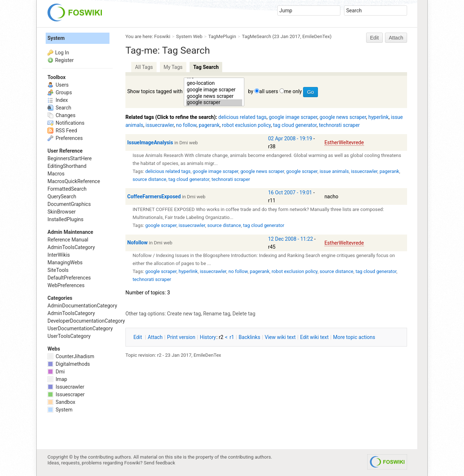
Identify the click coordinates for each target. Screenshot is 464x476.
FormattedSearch (67, 189)
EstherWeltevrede (344, 142)
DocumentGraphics (69, 204)
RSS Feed (62, 131)
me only (293, 91)
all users (269, 91)
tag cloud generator (295, 125)
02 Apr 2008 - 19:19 (290, 138)
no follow (186, 125)
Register (64, 60)
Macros (56, 174)
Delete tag (244, 314)
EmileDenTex (316, 36)
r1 (232, 337)
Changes (61, 115)
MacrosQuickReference (74, 181)
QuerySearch (62, 196)
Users (58, 85)
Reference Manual (68, 240)
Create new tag (184, 314)
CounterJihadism (71, 356)
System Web (189, 36)
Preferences (65, 138)
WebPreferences (66, 285)
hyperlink (378, 117)
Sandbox (61, 402)
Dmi (56, 372)
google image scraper (214, 90)
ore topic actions (354, 337)
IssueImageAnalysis (150, 142)
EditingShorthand (67, 166)
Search (59, 108)
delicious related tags (242, 117)
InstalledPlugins (65, 219)
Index (58, 100)
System (56, 38)
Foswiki (162, 36)
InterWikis (59, 255)
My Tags (173, 67)
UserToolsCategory (69, 336)
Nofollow (137, 243)
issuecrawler (160, 125)
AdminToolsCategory (71, 247)
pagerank (209, 125)
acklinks (249, 337)
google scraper (214, 103)
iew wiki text (280, 337)
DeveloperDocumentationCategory (86, 321)
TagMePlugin (222, 36)
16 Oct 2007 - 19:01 (290, 193)
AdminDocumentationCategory (82, 306)
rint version (181, 337)
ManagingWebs (65, 262)
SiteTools (58, 270)
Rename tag (217, 314)
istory (208, 337)
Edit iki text (314, 337)
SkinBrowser (62, 212)
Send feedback (160, 463)
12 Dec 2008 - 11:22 (291, 239)
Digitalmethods (69, 364)
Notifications (66, 123)
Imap (57, 379)
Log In (62, 53)
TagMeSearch (256, 36)
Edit (374, 38)
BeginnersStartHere (70, 158)
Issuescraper (66, 394)
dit (138, 337)
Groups (60, 92)
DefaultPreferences (69, 278)
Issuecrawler (66, 387)
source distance (150, 179)
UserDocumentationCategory (80, 328)
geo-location (214, 83)
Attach (396, 38)
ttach (155, 337)
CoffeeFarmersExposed (154, 196)
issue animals (334, 171)
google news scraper (214, 96)
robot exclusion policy (246, 125)
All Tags (144, 67)
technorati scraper (339, 125)
